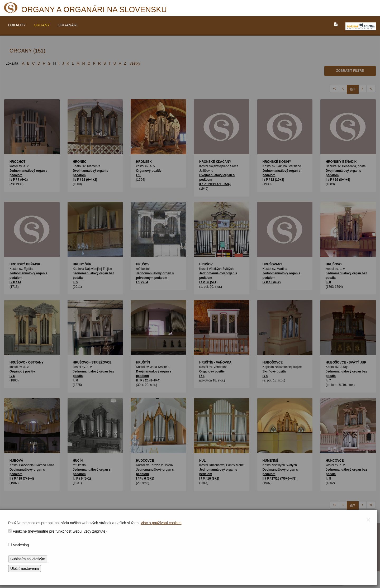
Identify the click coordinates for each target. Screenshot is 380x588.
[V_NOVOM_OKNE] (361, 26)
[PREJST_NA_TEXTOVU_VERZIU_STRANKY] (336, 24)
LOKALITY (17, 25)
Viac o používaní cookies (161, 523)
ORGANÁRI (68, 25)
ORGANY (42, 25)
